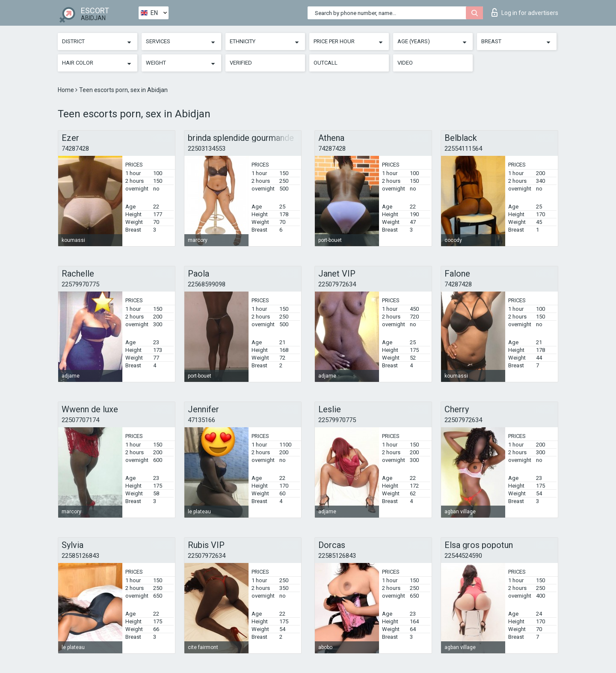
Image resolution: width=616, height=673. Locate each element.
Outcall (326, 63)
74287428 (75, 149)
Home (67, 90)
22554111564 (463, 149)
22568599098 (207, 284)
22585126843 (80, 556)
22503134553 (207, 149)
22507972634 (337, 284)
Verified (241, 63)
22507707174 (80, 420)
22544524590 (463, 556)
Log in (525, 12)
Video (405, 63)
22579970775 (80, 284)
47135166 (201, 420)
